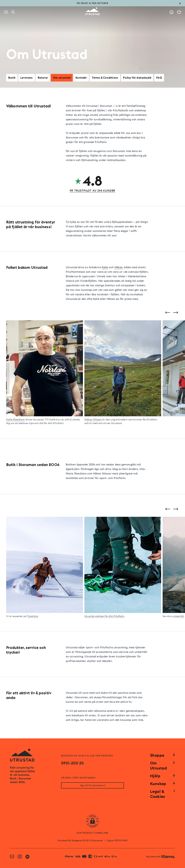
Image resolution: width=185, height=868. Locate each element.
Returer (43, 78)
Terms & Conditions (105, 78)
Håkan (119, 267)
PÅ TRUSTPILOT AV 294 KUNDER (93, 191)
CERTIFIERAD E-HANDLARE (93, 833)
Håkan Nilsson (93, 420)
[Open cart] (179, 12)
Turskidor (33, 616)
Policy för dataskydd (137, 78)
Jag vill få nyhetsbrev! (92, 785)
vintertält (178, 616)
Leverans (27, 78)
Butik (12, 78)
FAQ (159, 78)
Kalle (105, 267)
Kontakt (81, 78)
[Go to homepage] (92, 11)
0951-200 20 (72, 763)
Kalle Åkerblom (15, 420)
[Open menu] (6, 12)
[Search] (13, 12)
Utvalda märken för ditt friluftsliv (105, 616)
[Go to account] (172, 12)
